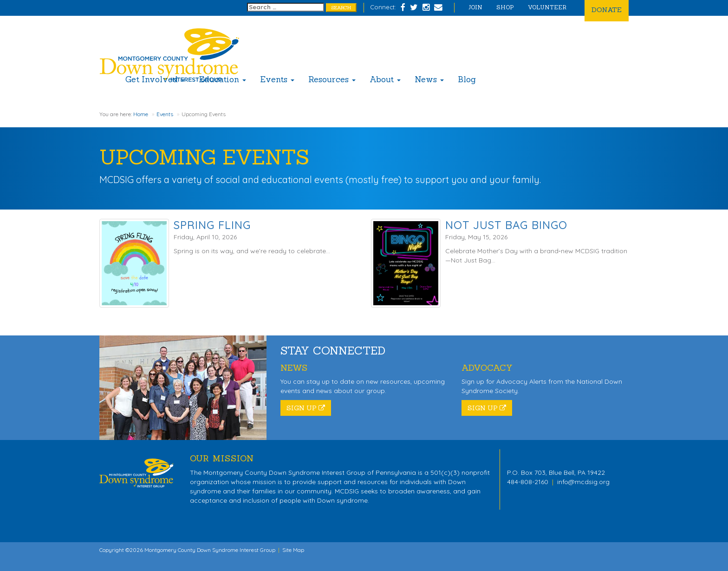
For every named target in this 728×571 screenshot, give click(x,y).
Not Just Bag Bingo (506, 225)
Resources (332, 79)
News (429, 79)
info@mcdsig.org (583, 482)
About (385, 79)
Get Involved (155, 79)
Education (222, 79)
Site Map (293, 550)
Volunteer (547, 7)
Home (141, 114)
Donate (607, 10)
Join (475, 7)
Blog (467, 79)
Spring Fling (212, 225)
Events (277, 79)
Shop (505, 7)
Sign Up (306, 408)
